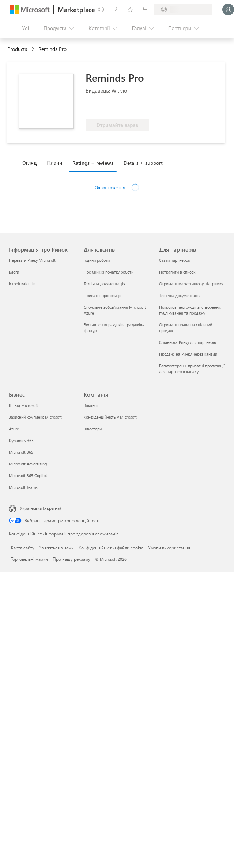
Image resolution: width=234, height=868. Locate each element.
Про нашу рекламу (71, 559)
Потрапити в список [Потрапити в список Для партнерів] (177, 272)
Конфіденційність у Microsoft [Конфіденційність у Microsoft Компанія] (110, 417)
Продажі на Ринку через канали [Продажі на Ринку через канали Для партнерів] (188, 354)
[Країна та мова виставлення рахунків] (183, 10)
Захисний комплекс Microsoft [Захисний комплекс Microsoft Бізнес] (35, 417)
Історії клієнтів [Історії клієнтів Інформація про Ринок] (22, 284)
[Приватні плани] (145, 10)
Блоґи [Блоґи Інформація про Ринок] (14, 272)
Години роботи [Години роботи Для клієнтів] (97, 260)
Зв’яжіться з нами (56, 548)
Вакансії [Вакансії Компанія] (91, 405)
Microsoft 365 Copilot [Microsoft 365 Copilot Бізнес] (28, 476)
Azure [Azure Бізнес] (14, 429)
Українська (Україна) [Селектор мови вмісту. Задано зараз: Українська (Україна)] (40, 508)
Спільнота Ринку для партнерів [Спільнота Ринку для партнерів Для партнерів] (188, 342)
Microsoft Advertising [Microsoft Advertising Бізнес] (28, 464)
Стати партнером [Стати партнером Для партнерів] (175, 260)
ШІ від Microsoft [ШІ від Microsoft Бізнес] (23, 405)
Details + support (143, 163)
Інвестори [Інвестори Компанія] (93, 429)
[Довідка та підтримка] (116, 10)
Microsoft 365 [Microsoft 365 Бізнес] (21, 452)
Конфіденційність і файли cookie (111, 548)
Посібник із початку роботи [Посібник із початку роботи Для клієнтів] (109, 272)
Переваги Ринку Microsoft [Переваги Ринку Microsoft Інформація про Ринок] (32, 260)
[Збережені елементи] (130, 10)
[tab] (31, 163)
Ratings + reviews (93, 163)
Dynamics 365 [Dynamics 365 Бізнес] (21, 440)
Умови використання (169, 548)
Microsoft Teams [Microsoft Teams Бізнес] (23, 487)
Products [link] (17, 49)
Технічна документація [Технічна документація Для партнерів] (180, 295)
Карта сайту (23, 548)
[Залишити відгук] (101, 10)
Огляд (29, 163)
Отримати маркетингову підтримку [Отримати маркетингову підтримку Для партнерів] (191, 284)
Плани (54, 163)
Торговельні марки (29, 559)
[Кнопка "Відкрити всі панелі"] (21, 29)
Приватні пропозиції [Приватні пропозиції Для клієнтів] (103, 295)
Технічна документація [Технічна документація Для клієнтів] (105, 284)
